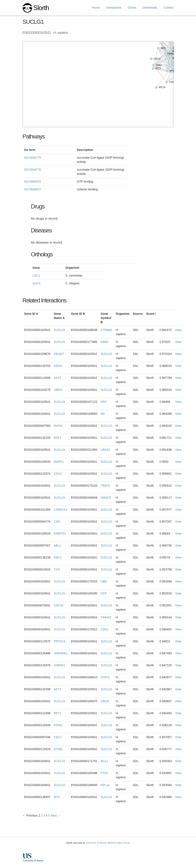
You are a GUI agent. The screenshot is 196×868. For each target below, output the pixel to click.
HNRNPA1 (61, 653)
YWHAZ (106, 617)
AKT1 (57, 689)
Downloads (150, 8)
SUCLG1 (60, 330)
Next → (56, 815)
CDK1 (105, 629)
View (178, 330)
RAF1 (57, 438)
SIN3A (105, 701)
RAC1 (58, 557)
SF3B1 (58, 749)
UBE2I (58, 390)
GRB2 (105, 342)
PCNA (58, 725)
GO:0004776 (33, 170)
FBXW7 (59, 354)
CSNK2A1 (60, 510)
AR (103, 414)
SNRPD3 (60, 533)
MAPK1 (59, 462)
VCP (104, 593)
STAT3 (105, 677)
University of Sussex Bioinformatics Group (108, 843)
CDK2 (58, 474)
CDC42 (59, 605)
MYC (57, 797)
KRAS (58, 366)
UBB (104, 581)
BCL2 (104, 761)
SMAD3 (106, 498)
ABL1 (57, 545)
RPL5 (57, 713)
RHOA (58, 426)
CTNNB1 (107, 330)
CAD (57, 522)
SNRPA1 (59, 665)
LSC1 (36, 275)
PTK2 (104, 773)
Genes (132, 8)
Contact (169, 8)
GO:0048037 (33, 189)
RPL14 (105, 785)
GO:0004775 (33, 158)
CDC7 (58, 737)
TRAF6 (105, 486)
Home (96, 8)
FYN (57, 569)
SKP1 (57, 378)
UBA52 (105, 450)
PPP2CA (59, 641)
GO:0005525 (33, 182)
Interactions (114, 8)
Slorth (41, 8)
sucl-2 (36, 283)
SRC (104, 402)
